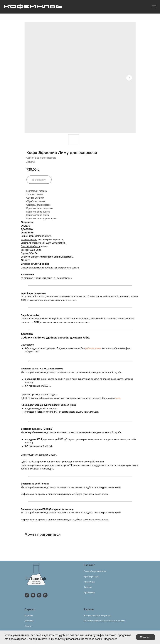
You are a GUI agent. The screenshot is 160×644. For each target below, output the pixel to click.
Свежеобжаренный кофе (95, 571)
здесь (118, 398)
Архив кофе (89, 592)
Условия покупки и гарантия (97, 615)
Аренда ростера (91, 576)
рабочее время (93, 348)
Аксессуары (89, 582)
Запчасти (88, 587)
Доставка (29, 621)
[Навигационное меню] (154, 7)
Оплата (28, 626)
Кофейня (29, 615)
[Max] (45, 595)
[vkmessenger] (39, 595)
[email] (33, 595)
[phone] (27, 595)
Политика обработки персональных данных (104, 621)
